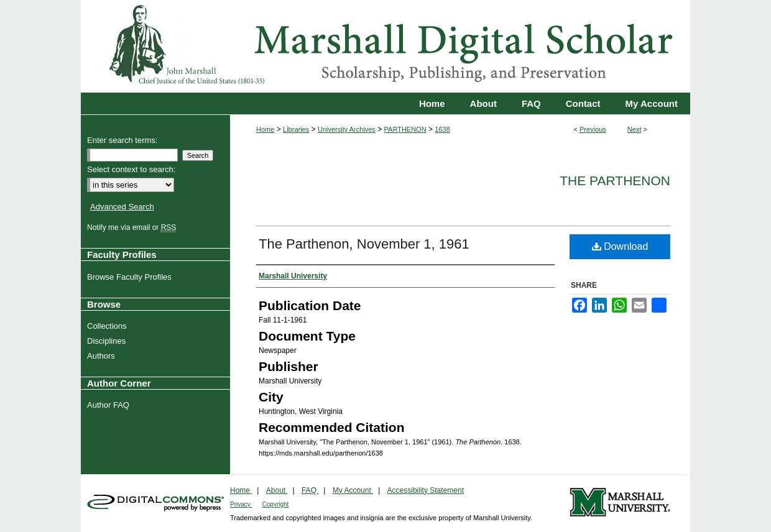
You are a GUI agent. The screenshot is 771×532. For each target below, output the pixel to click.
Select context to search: (131, 169)
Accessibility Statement (426, 490)
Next (635, 129)
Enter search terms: (122, 140)
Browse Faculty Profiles (131, 277)
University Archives (347, 129)
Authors (103, 356)
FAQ (310, 490)
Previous (593, 129)
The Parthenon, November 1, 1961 (364, 244)
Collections (108, 326)
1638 (442, 129)
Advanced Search (122, 207)
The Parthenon (615, 181)
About (277, 490)
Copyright (276, 504)
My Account (353, 490)
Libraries (296, 129)
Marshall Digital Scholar (386, 46)
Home (265, 129)
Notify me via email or (133, 227)
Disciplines (108, 341)
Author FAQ (110, 405)
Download (620, 246)
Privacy (241, 504)
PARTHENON (405, 129)
